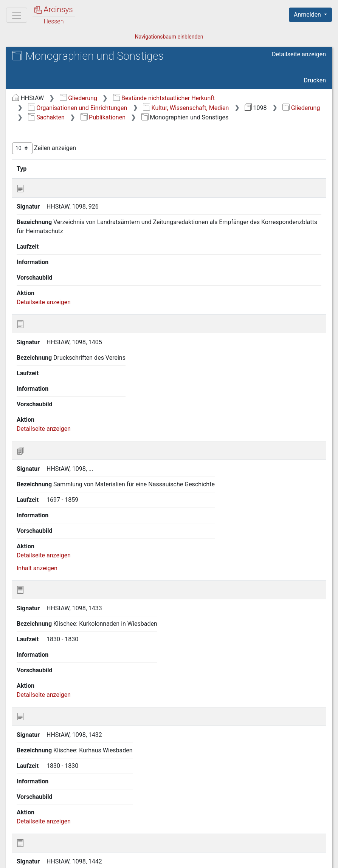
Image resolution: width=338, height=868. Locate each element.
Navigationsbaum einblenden (169, 37)
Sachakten (46, 117)
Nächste (284, 820)
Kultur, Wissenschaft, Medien (186, 108)
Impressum (313, 858)
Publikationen (103, 117)
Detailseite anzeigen (299, 54)
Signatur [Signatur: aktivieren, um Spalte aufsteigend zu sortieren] (57, 169)
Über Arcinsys (143, 858)
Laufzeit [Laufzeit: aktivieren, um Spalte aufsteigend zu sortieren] (202, 169)
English (17, 852)
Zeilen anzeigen (44, 148)
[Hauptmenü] (17, 15)
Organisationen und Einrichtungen (78, 108)
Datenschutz (199, 858)
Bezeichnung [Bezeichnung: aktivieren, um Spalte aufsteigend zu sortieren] (110, 169)
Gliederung (78, 98)
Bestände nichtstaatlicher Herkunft (164, 98)
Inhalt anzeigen (37, 381)
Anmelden (308, 15)
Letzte (313, 820)
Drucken (315, 80)
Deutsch (46, 852)
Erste (182, 820)
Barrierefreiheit (257, 858)
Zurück (207, 820)
